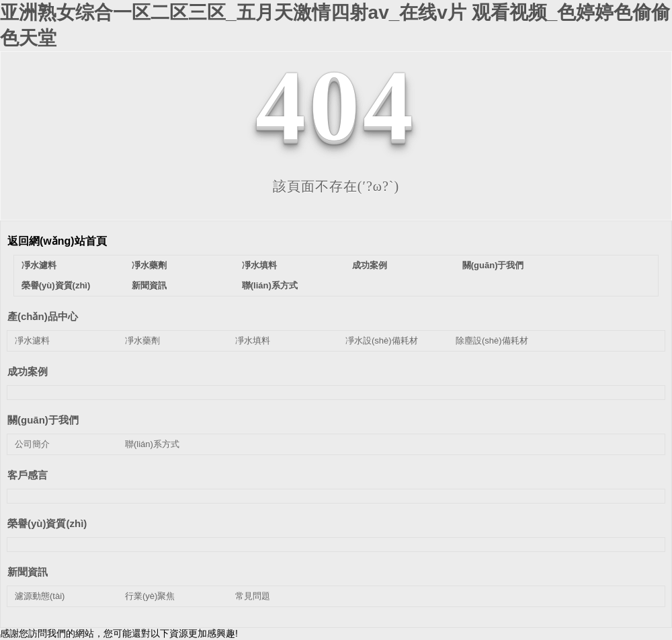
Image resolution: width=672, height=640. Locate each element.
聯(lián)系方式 (270, 285)
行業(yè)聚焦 (150, 596)
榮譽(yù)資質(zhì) (56, 285)
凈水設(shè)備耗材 (382, 341)
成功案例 (370, 265)
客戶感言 (28, 475)
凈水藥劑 (149, 265)
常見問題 (253, 596)
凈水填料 (259, 265)
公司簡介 (32, 444)
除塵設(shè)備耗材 (492, 341)
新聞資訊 (149, 285)
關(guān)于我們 (493, 265)
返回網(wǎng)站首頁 (57, 241)
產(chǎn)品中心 (43, 316)
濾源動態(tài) (40, 596)
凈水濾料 (39, 265)
